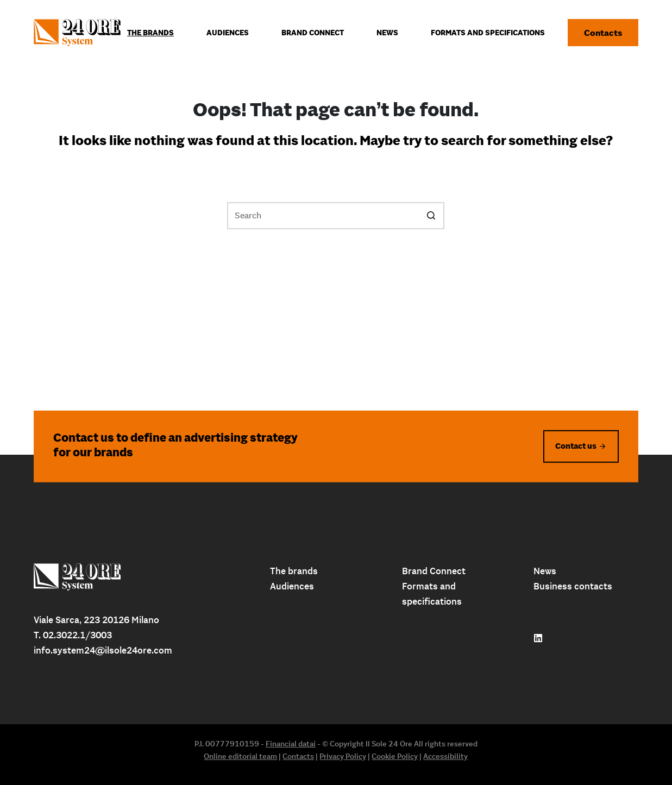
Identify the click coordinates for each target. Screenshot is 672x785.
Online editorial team (240, 756)
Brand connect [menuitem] (313, 33)
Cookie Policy (395, 756)
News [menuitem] (387, 33)
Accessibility (445, 756)
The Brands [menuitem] (150, 33)
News (545, 571)
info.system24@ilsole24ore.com (103, 650)
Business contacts (573, 586)
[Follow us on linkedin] (538, 638)
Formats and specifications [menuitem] (488, 33)
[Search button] (431, 216)
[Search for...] (336, 216)
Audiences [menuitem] (228, 33)
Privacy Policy (343, 756)
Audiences (292, 586)
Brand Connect (434, 571)
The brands (294, 571)
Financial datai (291, 744)
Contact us (576, 446)
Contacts (603, 33)
